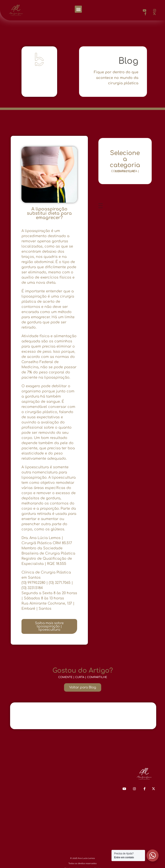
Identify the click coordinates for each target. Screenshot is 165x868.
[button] (78, 9)
